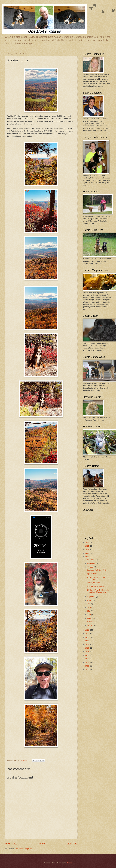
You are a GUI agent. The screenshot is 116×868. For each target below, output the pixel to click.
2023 (87, 553)
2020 (87, 634)
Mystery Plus (92, 574)
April (89, 615)
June (89, 607)
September (92, 597)
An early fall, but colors (95, 586)
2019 (87, 637)
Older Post (72, 844)
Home (42, 844)
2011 (87, 666)
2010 (87, 670)
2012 (87, 662)
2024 (87, 550)
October (91, 567)
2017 (87, 644)
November (91, 563)
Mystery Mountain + (94, 583)
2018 (87, 641)
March (90, 618)
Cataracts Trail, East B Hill (97, 570)
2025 (87, 546)
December (91, 560)
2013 (87, 659)
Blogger (70, 863)
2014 (87, 655)
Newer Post (11, 844)
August (90, 600)
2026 (87, 542)
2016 (87, 648)
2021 (87, 630)
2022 (87, 557)
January (91, 625)
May (89, 611)
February (91, 622)
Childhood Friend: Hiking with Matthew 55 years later (98, 591)
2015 (87, 652)
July (89, 604)
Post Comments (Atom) (24, 849)
